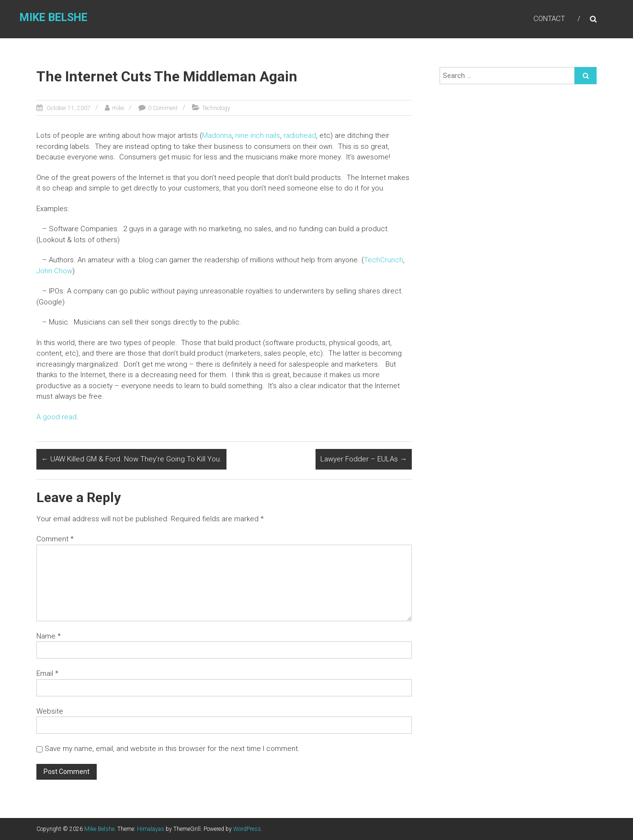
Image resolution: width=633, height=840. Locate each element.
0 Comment (163, 108)
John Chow (54, 271)
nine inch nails (258, 135)
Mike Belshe (54, 17)
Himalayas (151, 829)
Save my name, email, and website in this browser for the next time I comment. (172, 749)
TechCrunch (384, 260)
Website (50, 711)
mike (118, 108)
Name (49, 636)
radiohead (300, 135)
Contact (549, 19)
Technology (216, 108)
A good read (57, 417)
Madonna (217, 135)
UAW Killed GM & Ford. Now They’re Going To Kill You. (131, 459)
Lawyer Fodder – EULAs (364, 459)
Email (47, 673)
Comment (55, 539)
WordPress (247, 829)
